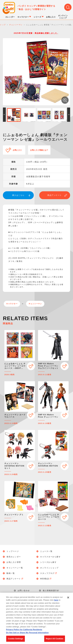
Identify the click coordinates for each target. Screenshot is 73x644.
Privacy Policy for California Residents (24, 632)
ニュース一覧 (46, 551)
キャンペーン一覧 (15, 568)
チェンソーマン (35, 304)
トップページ (13, 551)
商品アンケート (55, 195)
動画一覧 (11, 573)
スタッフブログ (49, 573)
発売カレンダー (14, 557)
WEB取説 (46, 579)
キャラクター (12, 304)
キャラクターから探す (50, 557)
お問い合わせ (24, 591)
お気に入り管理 (14, 562)
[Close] (68, 600)
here (56, 603)
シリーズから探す (48, 562)
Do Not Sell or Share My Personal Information (27, 635)
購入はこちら (18, 195)
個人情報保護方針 (51, 591)
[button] (4, 115)
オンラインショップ (49, 568)
